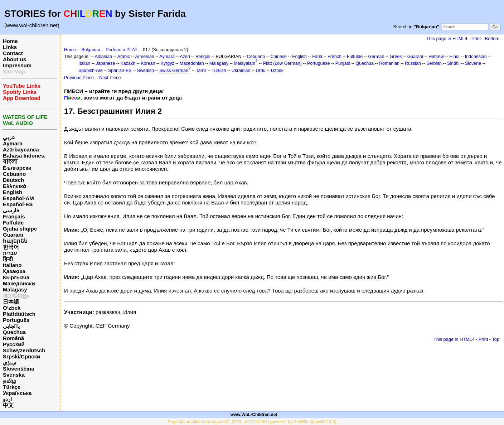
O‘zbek (12, 308)
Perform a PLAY (122, 50)
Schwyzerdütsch (24, 350)
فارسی (11, 210)
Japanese (105, 63)
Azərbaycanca (21, 149)
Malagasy (15, 289)
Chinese (278, 57)
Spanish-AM (91, 71)
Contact (13, 53)
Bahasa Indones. (24, 156)
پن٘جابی (11, 326)
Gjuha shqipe (20, 229)
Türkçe (12, 387)
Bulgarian (91, 50)
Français (14, 216)
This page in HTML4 (447, 38)
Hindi (454, 57)
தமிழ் (9, 381)
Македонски (19, 283)
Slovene (473, 63)
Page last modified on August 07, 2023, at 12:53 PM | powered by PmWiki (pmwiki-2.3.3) (252, 422)
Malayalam (244, 63)
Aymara (13, 143)
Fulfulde (13, 223)
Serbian (434, 63)
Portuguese (319, 63)
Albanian (103, 57)
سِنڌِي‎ (10, 363)
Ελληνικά (14, 186)
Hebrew (436, 57)
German (376, 57)
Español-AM (18, 198)
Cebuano (14, 174)
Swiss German (174, 71)
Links (10, 47)
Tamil (201, 71)
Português (16, 320)
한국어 (11, 247)
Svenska (14, 375)
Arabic (124, 57)
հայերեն (15, 241)
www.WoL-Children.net (254, 415)
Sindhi (453, 63)
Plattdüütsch (19, 314)
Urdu (261, 71)
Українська (17, 393)
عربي (9, 137)
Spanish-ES (120, 71)
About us (14, 59)
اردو (7, 399)
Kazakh (128, 63)
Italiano (12, 265)
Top (496, 339)
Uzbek (277, 71)
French (335, 57)
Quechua (14, 332)
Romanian (389, 63)
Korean (148, 63)
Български (17, 168)
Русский (14, 344)
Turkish (219, 71)
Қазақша (14, 271)
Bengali (203, 57)
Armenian (144, 57)
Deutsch (13, 180)
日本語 (11, 302)
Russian (413, 63)
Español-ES (18, 204)
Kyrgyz (168, 63)
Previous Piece (79, 78)
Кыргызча (16, 277)
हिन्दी (8, 259)
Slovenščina (19, 369)
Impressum (17, 65)
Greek (396, 57)
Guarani (13, 235)
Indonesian (476, 57)
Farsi (317, 57)
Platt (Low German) (282, 63)
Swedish (146, 71)
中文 (8, 405)
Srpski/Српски (21, 356)
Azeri (185, 57)
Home (10, 41)
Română (13, 338)
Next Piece (110, 78)
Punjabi (343, 63)
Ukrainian (241, 71)
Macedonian (192, 63)
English (13, 192)
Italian (84, 63)
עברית (10, 253)
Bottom (492, 38)
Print (476, 38)
